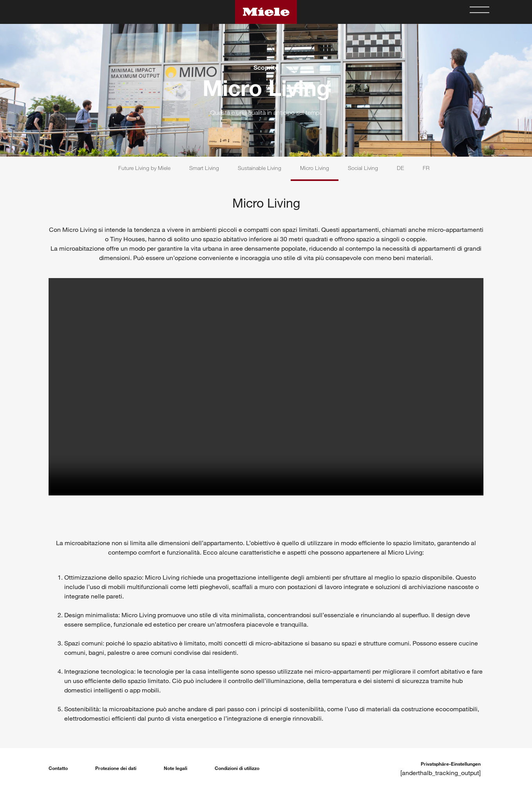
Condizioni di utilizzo (237, 768)
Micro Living (315, 168)
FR (426, 168)
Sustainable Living (260, 168)
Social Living (363, 168)
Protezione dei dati (116, 768)
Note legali (176, 768)
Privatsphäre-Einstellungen (451, 764)
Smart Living (204, 168)
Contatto (58, 768)
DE (400, 168)
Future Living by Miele (144, 168)
